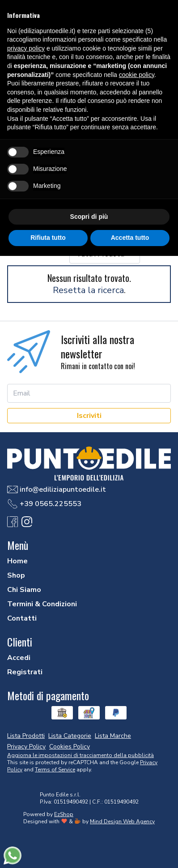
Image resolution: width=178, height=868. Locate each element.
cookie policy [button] (137, 75)
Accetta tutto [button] (130, 238)
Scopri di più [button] (89, 217)
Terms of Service (55, 770)
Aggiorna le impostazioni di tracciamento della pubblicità (81, 755)
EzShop (64, 814)
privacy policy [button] (26, 48)
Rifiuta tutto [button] (48, 238)
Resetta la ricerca (88, 290)
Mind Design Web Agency (122, 821)
